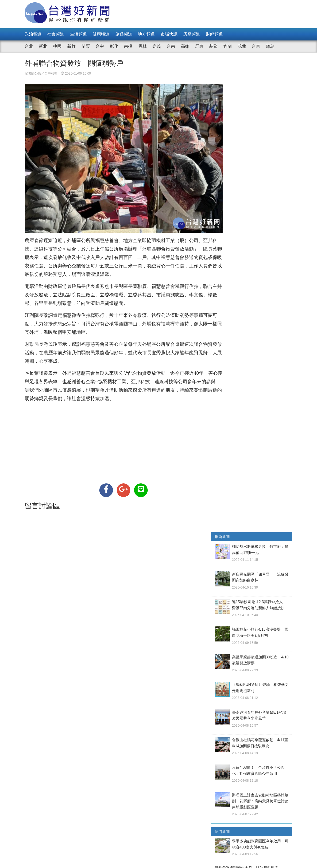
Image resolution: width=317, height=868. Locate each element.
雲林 (143, 46)
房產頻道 (192, 34)
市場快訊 (169, 34)
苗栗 (86, 46)
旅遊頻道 (124, 34)
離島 (270, 46)
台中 (100, 46)
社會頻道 (56, 34)
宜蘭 (228, 46)
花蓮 (242, 46)
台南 (171, 46)
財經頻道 (214, 34)
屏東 (199, 46)
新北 (43, 46)
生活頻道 (78, 34)
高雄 (185, 46)
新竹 (71, 46)
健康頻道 (101, 34)
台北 (29, 46)
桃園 (57, 46)
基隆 (213, 46)
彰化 (114, 46)
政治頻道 (33, 34)
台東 (256, 46)
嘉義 (157, 46)
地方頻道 (146, 34)
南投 (128, 46)
